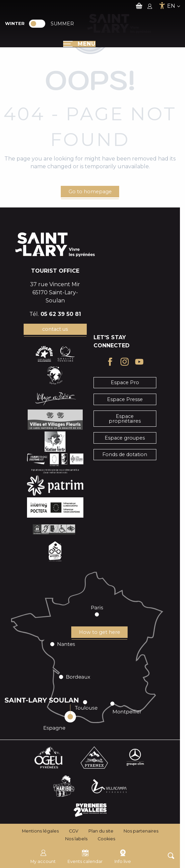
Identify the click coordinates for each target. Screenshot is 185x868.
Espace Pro (125, 382)
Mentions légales (40, 831)
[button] (171, 856)
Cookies (106, 839)
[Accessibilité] (162, 6)
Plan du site (101, 831)
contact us (55, 329)
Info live (123, 856)
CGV (74, 831)
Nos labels (76, 839)
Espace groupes (125, 438)
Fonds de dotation (125, 454)
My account (43, 856)
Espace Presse (125, 399)
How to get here (100, 632)
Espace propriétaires (125, 419)
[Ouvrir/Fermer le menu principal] (79, 44)
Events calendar (85, 856)
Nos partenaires (141, 831)
